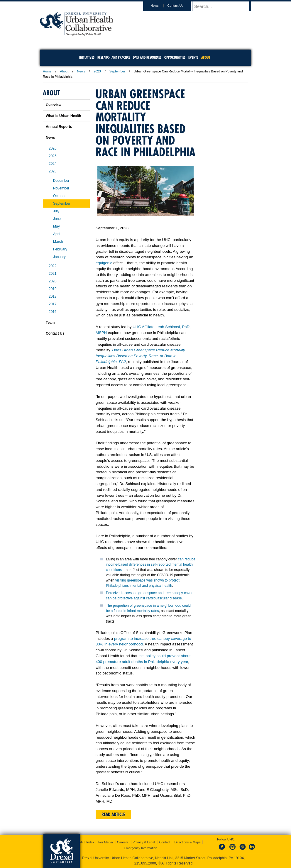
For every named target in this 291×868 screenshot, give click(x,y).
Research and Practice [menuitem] (114, 57)
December (61, 181)
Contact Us (181, 6)
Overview (54, 105)
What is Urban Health (64, 116)
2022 (53, 266)
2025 (53, 156)
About (64, 71)
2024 (53, 164)
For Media (106, 842)
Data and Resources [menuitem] (147, 57)
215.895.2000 (145, 863)
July (56, 211)
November (61, 188)
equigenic (104, 263)
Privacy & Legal (144, 842)
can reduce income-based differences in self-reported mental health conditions (151, 564)
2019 (53, 289)
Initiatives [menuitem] (87, 57)
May (56, 226)
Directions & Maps (187, 842)
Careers (123, 842)
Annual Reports (59, 127)
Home (47, 71)
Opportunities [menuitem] (175, 57)
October (59, 196)
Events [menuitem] (193, 57)
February (60, 249)
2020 (53, 281)
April (57, 234)
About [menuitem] (206, 57)
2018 (53, 296)
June (57, 219)
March (58, 242)
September (117, 71)
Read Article (113, 814)
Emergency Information (141, 848)
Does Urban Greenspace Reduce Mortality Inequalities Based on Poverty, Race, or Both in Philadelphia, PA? (140, 356)
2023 (97, 71)
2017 (53, 304)
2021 (53, 274)
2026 (53, 148)
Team (50, 323)
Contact (165, 842)
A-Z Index (87, 842)
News (160, 6)
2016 (53, 312)
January (59, 257)
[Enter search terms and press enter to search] (224, 6)
